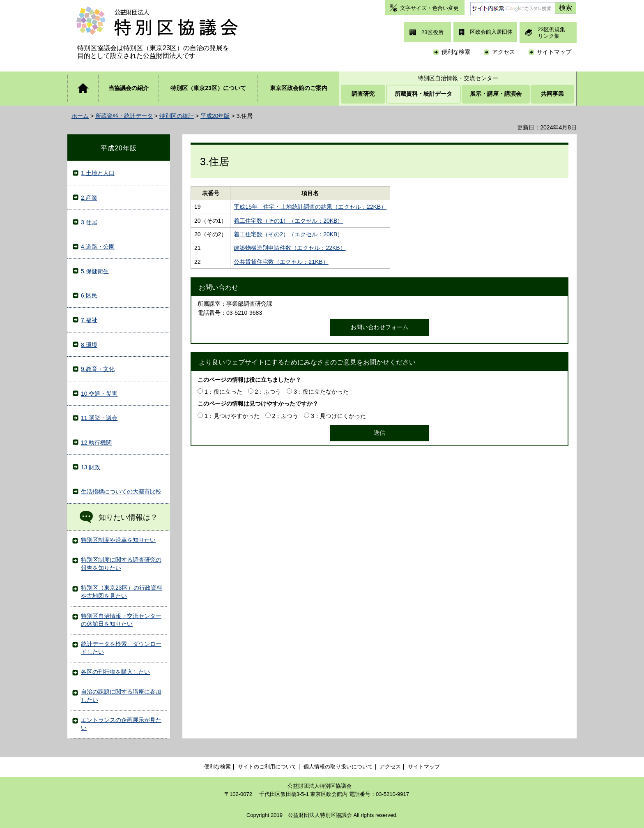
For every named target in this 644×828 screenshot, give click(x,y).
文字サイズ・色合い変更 (429, 8)
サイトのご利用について (267, 767)
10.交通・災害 (99, 394)
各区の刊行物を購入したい (115, 672)
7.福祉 (89, 320)
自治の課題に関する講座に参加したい (121, 696)
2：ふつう (268, 392)
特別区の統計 (177, 116)
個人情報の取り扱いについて (338, 767)
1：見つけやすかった (232, 416)
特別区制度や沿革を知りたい (118, 540)
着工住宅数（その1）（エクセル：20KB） (288, 221)
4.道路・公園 (98, 247)
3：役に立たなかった (321, 392)
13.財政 (91, 467)
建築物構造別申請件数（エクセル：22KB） (290, 248)
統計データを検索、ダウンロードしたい (121, 648)
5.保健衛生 (95, 271)
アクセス (504, 52)
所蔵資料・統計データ (124, 116)
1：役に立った (223, 392)
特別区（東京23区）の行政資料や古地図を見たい (122, 592)
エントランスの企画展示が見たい (121, 724)
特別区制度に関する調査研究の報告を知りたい (121, 564)
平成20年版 (215, 116)
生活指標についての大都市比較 (121, 491)
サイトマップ (554, 52)
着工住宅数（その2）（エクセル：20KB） (288, 234)
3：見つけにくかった (338, 416)
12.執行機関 (96, 443)
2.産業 (89, 198)
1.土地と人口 (98, 173)
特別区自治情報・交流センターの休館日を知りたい (121, 620)
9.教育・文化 (98, 369)
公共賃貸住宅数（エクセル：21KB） (281, 262)
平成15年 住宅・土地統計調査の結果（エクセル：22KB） (310, 207)
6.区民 (89, 295)
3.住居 (89, 222)
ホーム (80, 116)
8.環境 (89, 345)
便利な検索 (456, 52)
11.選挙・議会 (99, 418)
